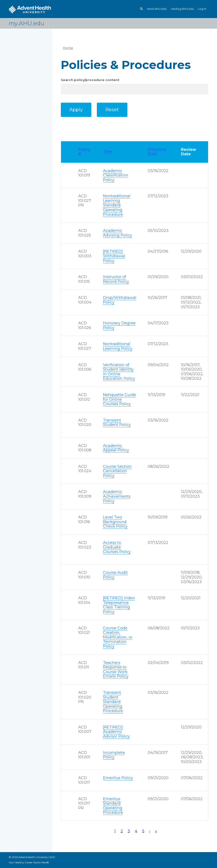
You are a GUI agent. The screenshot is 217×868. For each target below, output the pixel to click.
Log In (202, 9)
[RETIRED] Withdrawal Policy (114, 256)
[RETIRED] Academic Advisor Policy (116, 732)
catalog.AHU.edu (182, 9)
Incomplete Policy (114, 755)
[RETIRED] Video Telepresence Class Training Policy (119, 605)
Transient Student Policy (117, 423)
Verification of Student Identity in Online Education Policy (119, 372)
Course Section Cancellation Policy (117, 471)
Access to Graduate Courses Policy (117, 547)
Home (68, 48)
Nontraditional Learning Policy (118, 346)
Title (108, 152)
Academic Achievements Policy (117, 496)
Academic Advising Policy (118, 233)
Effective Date (157, 152)
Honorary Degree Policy (119, 325)
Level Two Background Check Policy (115, 522)
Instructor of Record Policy (116, 279)
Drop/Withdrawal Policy (120, 300)
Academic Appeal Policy (116, 448)
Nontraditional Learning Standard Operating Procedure (117, 205)
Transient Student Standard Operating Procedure (113, 702)
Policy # (84, 152)
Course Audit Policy (115, 575)
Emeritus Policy (118, 778)
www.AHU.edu (157, 9)
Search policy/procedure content (90, 80)
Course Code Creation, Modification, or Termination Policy (118, 637)
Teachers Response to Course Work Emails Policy (116, 670)
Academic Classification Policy (116, 175)
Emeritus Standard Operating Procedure (113, 806)
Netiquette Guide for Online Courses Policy (120, 399)
